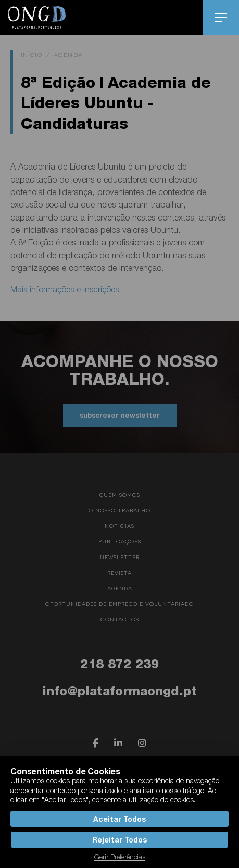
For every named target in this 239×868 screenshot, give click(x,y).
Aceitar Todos (119, 819)
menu (221, 18)
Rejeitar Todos (119, 840)
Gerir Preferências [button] (120, 857)
